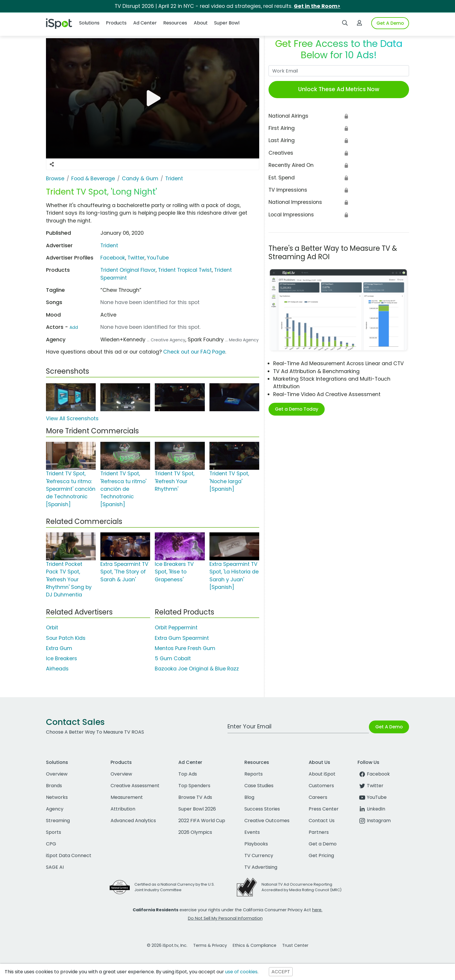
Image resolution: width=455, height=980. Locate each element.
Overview (57, 774)
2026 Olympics (195, 832)
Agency (55, 809)
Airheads (57, 669)
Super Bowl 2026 (197, 809)
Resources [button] (175, 23)
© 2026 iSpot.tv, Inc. (167, 945)
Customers (321, 786)
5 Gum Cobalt (173, 658)
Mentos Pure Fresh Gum (185, 648)
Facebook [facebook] (374, 774)
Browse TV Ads (195, 797)
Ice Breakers (62, 658)
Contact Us (322, 821)
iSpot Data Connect (69, 855)
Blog (249, 797)
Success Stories (262, 809)
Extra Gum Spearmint (182, 638)
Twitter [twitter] (370, 786)
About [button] (201, 23)
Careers (318, 797)
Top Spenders (194, 786)
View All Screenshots (72, 419)
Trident (109, 246)
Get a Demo (323, 844)
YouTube (158, 258)
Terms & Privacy (210, 945)
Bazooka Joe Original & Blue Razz (197, 669)
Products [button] (116, 23)
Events (252, 832)
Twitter (136, 258)
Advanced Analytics (133, 821)
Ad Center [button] (145, 23)
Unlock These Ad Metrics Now (339, 89)
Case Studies (259, 786)
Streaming (58, 821)
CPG (51, 844)
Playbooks (256, 844)
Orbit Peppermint (176, 628)
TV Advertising (261, 867)
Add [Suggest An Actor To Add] (74, 327)
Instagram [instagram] (374, 821)
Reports (254, 774)
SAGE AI (55, 867)
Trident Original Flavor (128, 270)
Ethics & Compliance (255, 945)
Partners (319, 832)
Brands (54, 786)
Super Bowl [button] (227, 23)
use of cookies (241, 972)
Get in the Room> (317, 6)
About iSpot (322, 774)
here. (317, 910)
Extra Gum (59, 648)
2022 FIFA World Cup (202, 821)
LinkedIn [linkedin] (371, 809)
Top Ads (188, 774)
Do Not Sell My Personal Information (225, 918)
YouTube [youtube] (372, 797)
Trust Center (295, 945)
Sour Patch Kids (66, 638)
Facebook (113, 258)
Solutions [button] (89, 23)
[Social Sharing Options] (52, 164)
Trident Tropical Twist (185, 270)
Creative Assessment (135, 786)
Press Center (324, 809)
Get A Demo (390, 23)
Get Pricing (321, 855)
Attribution (123, 809)
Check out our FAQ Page (194, 352)
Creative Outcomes (267, 821)
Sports (54, 832)
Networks (57, 797)
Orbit (52, 628)
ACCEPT (281, 972)
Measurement (127, 797)
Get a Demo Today (297, 409)
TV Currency (259, 855)
